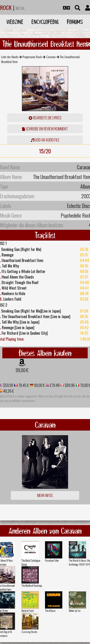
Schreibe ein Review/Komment (45, 129)
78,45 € (23, 385)
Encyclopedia (45, 22)
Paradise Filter (52, 560)
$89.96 (69, 385)
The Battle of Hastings (32, 585)
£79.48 (54, 385)
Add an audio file (45, 140)
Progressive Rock (32, 57)
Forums (75, 22)
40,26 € (8, 391)
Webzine (15, 22)
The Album (50, 611)
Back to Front (28, 611)
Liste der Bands (10, 57)
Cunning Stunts (29, 632)
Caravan (51, 57)
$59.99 (8, 385)
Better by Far (75, 611)
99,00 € (22, 370)
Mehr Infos (45, 495)
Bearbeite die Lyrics (45, 118)
